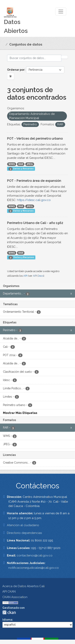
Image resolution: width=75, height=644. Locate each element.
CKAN (9, 612)
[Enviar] (65, 57)
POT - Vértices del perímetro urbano (35, 139)
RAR (21, 164)
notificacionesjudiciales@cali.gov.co (34, 568)
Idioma (7, 620)
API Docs (38, 276)
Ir (11, 76)
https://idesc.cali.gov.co (34, 200)
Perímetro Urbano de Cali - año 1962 (35, 223)
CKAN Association (15, 597)
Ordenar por (16, 70)
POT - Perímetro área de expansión (34, 181)
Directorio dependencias (24, 533)
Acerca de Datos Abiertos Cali (23, 586)
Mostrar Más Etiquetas (20, 413)
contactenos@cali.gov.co (35, 555)
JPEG (30, 164)
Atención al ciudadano (23, 525)
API (25, 276)
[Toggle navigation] (61, 11)
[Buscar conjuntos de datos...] (34, 58)
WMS (12, 164)
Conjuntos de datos (26, 44)
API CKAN (9, 592)
